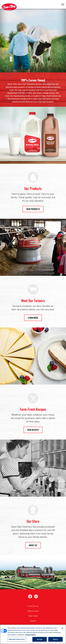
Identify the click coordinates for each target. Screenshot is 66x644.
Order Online (33, 616)
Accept (40, 639)
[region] (33, 634)
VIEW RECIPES (33, 430)
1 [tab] (33, 43)
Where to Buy (33, 611)
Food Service (33, 606)
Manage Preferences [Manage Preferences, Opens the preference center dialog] (17, 639)
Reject (55, 639)
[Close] (62, 628)
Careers (33, 621)
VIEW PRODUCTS (33, 209)
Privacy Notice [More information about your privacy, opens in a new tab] (30, 635)
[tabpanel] (33, 41)
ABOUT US (33, 545)
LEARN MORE (33, 318)
